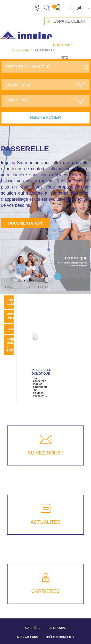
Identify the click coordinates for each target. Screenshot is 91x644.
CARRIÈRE (33, 628)
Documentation (25, 223)
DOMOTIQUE (63, 45)
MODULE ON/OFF (13, 316)
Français (76, 8)
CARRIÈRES (45, 591)
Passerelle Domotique (41, 372)
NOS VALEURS (28, 637)
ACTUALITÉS (45, 522)
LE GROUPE (57, 628)
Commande (21, 50)
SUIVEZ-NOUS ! (46, 453)
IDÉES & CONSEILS (60, 637)
